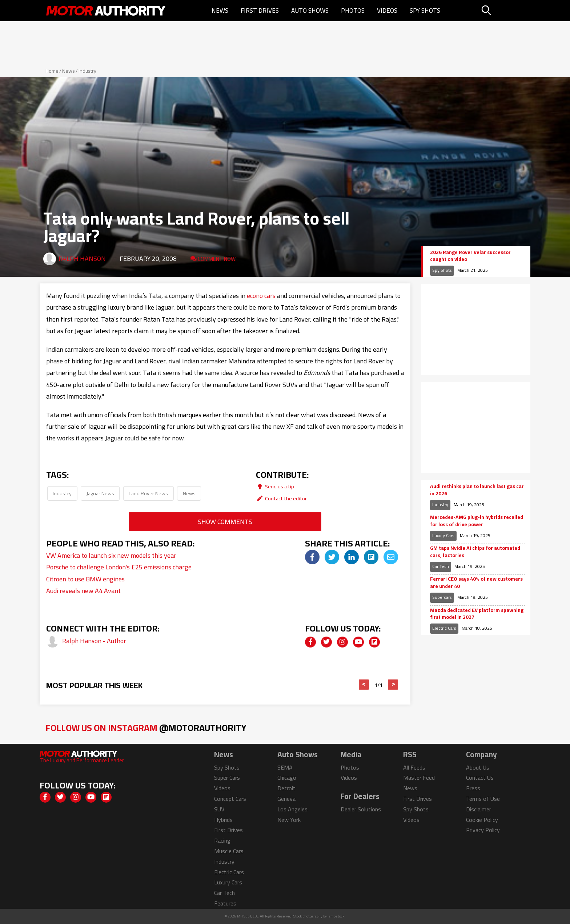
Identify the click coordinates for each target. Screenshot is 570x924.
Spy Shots (425, 11)
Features (225, 903)
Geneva (286, 799)
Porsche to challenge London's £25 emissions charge (119, 567)
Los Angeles (292, 809)
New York (289, 820)
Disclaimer (479, 809)
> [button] (393, 685)
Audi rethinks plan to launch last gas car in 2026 (477, 490)
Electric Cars (444, 628)
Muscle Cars (229, 851)
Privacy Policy (483, 830)
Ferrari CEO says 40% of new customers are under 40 (476, 583)
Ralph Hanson (82, 259)
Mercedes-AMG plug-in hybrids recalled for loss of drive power (477, 521)
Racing (222, 840)
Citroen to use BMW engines (85, 579)
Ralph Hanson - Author (94, 641)
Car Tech (441, 566)
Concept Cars (230, 799)
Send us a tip (275, 486)
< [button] (364, 685)
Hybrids (223, 820)
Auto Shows (310, 11)
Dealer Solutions (361, 809)
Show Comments (225, 522)
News (220, 11)
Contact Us (480, 778)
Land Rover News (148, 493)
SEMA (285, 767)
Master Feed (419, 778)
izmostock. (336, 916)
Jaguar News (100, 493)
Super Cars (227, 778)
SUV (219, 809)
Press (473, 788)
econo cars (261, 296)
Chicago (287, 778)
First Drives (260, 11)
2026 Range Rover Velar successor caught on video (470, 256)
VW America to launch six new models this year (111, 555)
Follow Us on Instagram (146, 728)
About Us (478, 767)
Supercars (442, 597)
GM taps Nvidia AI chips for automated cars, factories (475, 552)
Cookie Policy (482, 820)
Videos (387, 11)
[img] (312, 557)
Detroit (286, 788)
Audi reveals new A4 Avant (83, 591)
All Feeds (414, 767)
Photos (353, 11)
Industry (87, 71)
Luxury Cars (443, 535)
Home (52, 71)
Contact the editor (281, 498)
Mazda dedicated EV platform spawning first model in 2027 (477, 614)
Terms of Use (483, 799)
